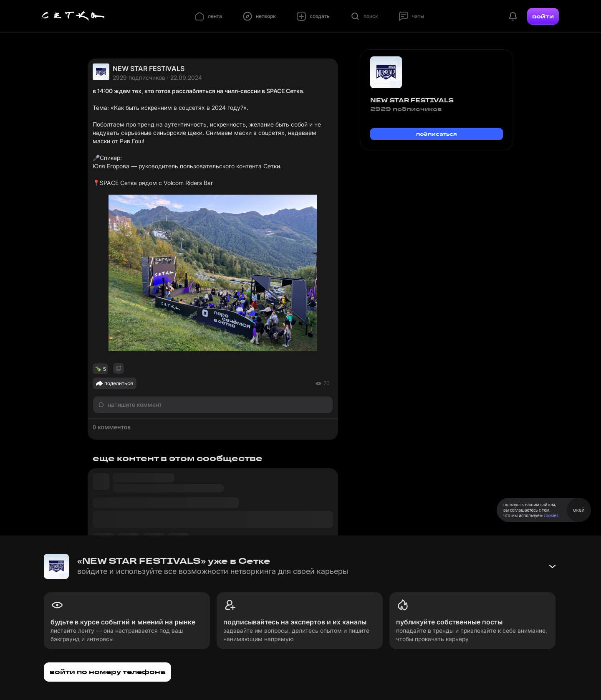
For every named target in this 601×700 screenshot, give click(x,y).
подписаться (437, 134)
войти (543, 16)
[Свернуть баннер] (552, 566)
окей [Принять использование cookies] (579, 510)
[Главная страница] (73, 16)
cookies (551, 515)
